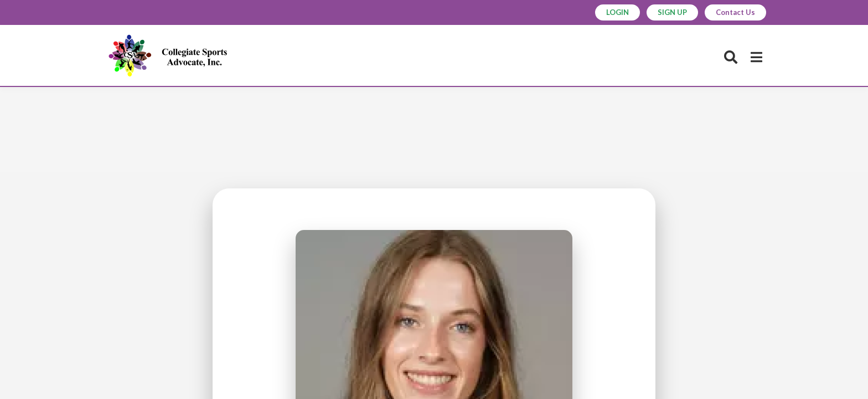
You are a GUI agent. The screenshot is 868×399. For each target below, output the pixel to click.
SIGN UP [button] (672, 12)
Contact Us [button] (735, 12)
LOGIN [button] (618, 12)
